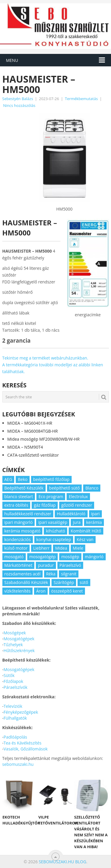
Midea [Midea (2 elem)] (61, 548)
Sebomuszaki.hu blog (62, 862)
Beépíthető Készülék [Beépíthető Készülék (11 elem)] (24, 488)
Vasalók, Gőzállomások (26, 749)
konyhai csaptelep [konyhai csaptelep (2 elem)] (54, 539)
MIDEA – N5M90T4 (25, 447)
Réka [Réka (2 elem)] (51, 574)
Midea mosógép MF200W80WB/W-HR (44, 439)
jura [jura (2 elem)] (77, 522)
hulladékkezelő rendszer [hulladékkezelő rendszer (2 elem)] (28, 514)
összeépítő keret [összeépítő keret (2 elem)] (67, 591)
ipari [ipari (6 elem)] (95, 514)
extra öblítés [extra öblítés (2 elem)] (16, 505)
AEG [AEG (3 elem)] (8, 479)
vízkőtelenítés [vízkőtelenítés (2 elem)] (18, 591)
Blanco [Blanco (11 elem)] (92, 488)
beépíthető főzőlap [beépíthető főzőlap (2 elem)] (51, 479)
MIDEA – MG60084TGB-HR (33, 431)
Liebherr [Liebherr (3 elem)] (41, 548)
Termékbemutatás (81, 99)
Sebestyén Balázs (18, 99)
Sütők (9, 675)
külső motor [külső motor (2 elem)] (16, 548)
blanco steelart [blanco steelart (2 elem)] (19, 496)
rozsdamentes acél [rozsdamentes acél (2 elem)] (22, 574)
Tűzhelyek (13, 645)
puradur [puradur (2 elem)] (46, 565)
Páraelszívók (16, 687)
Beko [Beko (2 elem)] (23, 479)
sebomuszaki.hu (18, 764)
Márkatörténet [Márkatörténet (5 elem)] (18, 565)
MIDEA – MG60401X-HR (30, 423)
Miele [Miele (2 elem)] (78, 548)
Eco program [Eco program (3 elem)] (51, 496)
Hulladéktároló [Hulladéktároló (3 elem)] (71, 514)
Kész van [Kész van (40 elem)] (85, 539)
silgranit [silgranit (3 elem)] (69, 574)
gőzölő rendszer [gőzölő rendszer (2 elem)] (77, 505)
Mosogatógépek (19, 639)
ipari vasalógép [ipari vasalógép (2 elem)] (53, 522)
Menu (12, 60)
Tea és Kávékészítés (22, 743)
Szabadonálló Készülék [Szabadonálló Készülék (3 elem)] (26, 582)
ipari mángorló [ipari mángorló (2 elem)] (19, 522)
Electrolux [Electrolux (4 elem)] (78, 496)
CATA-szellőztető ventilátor (33, 455)
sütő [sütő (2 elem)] (84, 582)
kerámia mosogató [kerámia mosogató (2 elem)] (22, 531)
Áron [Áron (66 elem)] (41, 591)
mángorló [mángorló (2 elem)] (94, 557)
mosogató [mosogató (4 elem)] (14, 557)
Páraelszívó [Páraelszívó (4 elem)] (70, 565)
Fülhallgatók (15, 718)
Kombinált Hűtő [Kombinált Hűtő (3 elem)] (86, 531)
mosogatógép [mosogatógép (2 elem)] (42, 557)
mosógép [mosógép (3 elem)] (70, 557)
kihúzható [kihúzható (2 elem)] (55, 531)
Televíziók (13, 706)
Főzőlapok (13, 681)
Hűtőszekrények (19, 650)
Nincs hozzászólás (19, 105)
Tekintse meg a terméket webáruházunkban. (45, 358)
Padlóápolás (15, 737)
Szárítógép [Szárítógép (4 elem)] (64, 582)
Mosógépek (15, 633)
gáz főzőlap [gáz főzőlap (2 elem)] (45, 505)
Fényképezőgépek (21, 712)
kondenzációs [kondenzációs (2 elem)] (18, 539)
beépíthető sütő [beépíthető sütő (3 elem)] (65, 488)
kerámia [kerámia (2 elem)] (94, 522)
